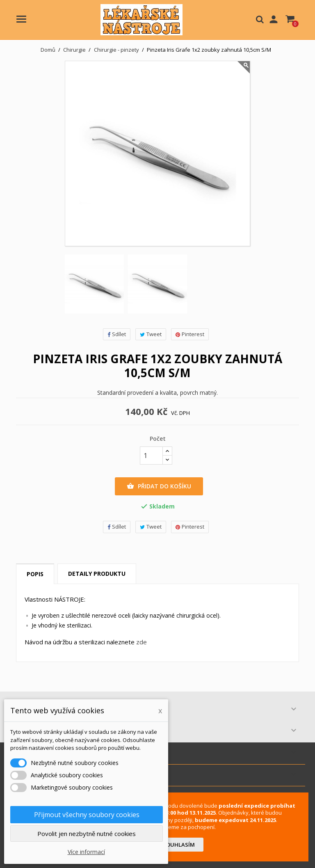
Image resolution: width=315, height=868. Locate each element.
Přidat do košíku (159, 486)
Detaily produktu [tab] (97, 574)
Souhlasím (179, 845)
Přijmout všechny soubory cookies (87, 815)
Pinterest (190, 334)
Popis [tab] (35, 574)
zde (142, 642)
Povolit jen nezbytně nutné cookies (87, 834)
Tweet (151, 334)
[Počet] (151, 456)
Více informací (86, 852)
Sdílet (117, 334)
